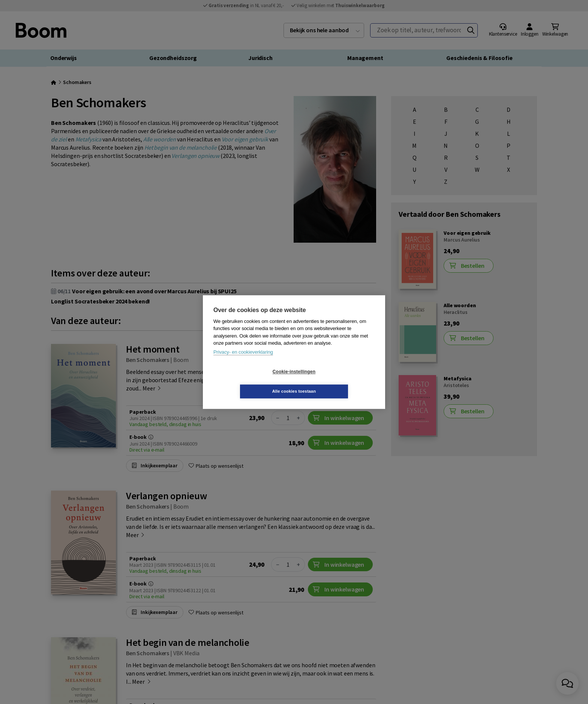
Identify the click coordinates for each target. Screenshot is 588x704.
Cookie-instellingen (249, 381)
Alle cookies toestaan (339, 381)
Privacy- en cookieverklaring (243, 362)
